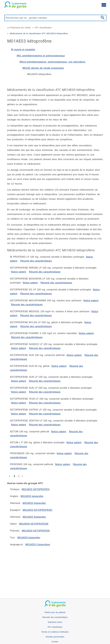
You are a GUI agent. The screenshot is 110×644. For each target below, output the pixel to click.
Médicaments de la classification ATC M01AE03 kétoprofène (39, 33)
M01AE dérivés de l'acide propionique (43, 68)
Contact (55, 642)
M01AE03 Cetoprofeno (38, 544)
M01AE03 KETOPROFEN (36, 489)
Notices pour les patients (55, 612)
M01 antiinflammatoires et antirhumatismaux (41, 56)
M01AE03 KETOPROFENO (37, 510)
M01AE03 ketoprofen (32, 496)
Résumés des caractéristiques (55, 617)
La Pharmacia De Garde (19, 28)
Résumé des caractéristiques (36, 261)
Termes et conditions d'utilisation (55, 632)
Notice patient (19, 272)
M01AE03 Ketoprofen (34, 503)
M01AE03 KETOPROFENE (34, 524)
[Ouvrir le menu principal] (104, 5)
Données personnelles (55, 637)
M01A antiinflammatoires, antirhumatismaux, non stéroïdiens (52, 62)
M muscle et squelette (23, 49)
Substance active (55, 622)
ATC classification (43, 28)
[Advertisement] (55, 571)
